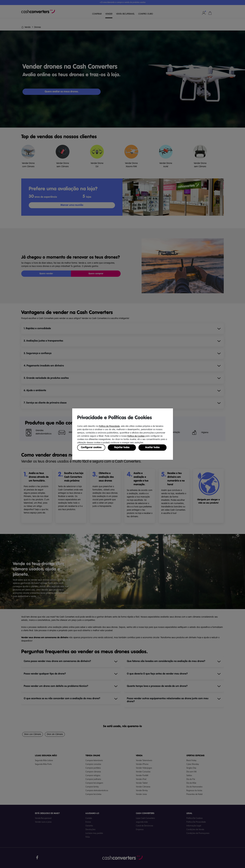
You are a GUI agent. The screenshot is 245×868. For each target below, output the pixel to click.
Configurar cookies (91, 448)
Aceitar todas (152, 448)
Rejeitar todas (122, 448)
